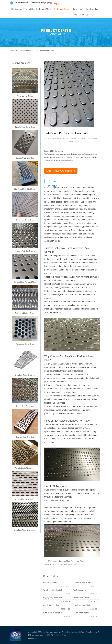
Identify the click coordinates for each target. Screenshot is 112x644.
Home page (17, 9)
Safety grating (92, 9)
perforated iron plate (63, 188)
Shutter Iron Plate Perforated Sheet (67, 565)
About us (84, 15)
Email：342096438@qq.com (61, 171)
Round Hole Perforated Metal (38, 9)
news (75, 15)
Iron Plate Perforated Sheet (42, 51)
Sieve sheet (78, 9)
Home (12, 51)
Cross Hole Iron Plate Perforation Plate (69, 561)
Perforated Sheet (62, 9)
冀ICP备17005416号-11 (56, 635)
